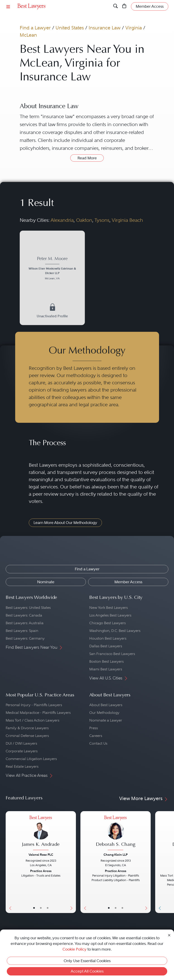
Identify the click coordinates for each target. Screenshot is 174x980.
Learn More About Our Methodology (65, 523)
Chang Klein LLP (116, 855)
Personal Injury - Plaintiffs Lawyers (34, 705)
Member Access (128, 582)
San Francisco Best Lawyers (112, 654)
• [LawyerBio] (41, 908)
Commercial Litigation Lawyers (31, 759)
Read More (87, 158)
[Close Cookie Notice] (169, 935)
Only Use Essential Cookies (87, 961)
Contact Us (98, 743)
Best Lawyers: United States (28, 608)
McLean (28, 35)
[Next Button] (72, 862)
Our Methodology (104, 713)
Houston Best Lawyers (108, 638)
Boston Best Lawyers (106, 661)
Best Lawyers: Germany (25, 638)
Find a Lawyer (35, 28)
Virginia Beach (127, 220)
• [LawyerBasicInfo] (34, 908)
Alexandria (62, 220)
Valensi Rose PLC (41, 855)
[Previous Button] (9, 862)
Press (94, 728)
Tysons (102, 220)
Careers (96, 736)
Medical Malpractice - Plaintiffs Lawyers (38, 713)
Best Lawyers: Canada (24, 615)
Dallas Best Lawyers (106, 646)
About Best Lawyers (106, 705)
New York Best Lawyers (109, 608)
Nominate (46, 582)
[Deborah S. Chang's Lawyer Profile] (116, 834)
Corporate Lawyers (22, 751)
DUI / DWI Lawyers (21, 743)
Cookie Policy (75, 949)
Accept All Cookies (87, 971)
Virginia (134, 28)
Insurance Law (105, 28)
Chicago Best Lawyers (108, 623)
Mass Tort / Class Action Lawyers (33, 720)
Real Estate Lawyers (22, 766)
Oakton (84, 220)
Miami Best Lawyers (106, 669)
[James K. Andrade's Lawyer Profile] (41, 834)
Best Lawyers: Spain (22, 631)
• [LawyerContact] (48, 908)
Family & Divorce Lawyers (27, 728)
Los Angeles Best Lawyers (110, 615)
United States (70, 28)
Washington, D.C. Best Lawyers (115, 631)
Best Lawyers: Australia (25, 623)
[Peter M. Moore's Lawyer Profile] (52, 269)
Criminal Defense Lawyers (27, 736)
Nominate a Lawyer (106, 720)
